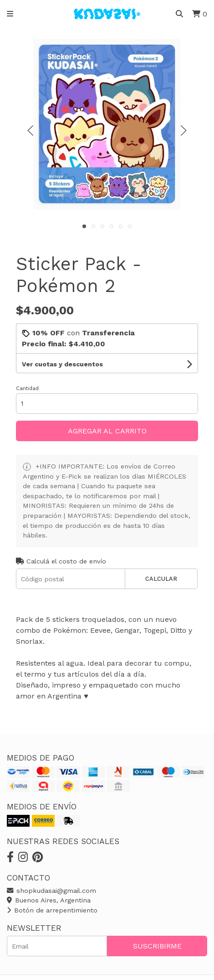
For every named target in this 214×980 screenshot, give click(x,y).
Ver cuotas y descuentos (62, 364)
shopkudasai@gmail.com (51, 891)
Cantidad (27, 388)
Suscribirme (157, 946)
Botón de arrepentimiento (52, 910)
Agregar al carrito (107, 431)
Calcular (161, 579)
